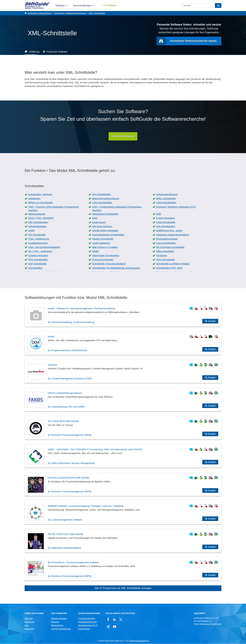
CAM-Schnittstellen (166, 203)
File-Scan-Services (102, 226)
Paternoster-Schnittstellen (106, 256)
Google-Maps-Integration (105, 231)
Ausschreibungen (83, 5)
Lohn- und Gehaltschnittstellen (44, 247)
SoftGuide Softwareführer (39, 13)
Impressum (29, 629)
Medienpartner (57, 626)
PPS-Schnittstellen (38, 260)
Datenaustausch (37, 214)
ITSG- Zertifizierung (39, 239)
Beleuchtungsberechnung (106, 199)
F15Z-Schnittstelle (166, 222)
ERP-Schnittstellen (38, 222)
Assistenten (34, 199)
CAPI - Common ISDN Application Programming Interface (53, 209)
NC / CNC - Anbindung (40, 252)
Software (60, 5)
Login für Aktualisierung (61, 629)
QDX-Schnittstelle (166, 260)
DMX (95, 218)
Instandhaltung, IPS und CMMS (68, 407)
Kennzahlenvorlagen (167, 239)
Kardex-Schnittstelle (103, 239)
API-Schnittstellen (101, 194)
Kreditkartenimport (38, 243)
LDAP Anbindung (101, 243)
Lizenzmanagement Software (67, 520)
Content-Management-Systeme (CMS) (72, 379)
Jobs (27, 626)
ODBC (96, 252)
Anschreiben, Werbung (40, 194)
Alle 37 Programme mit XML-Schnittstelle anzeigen (123, 588)
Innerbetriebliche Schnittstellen (108, 235)
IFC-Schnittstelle (37, 235)
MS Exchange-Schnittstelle (170, 247)
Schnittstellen (35, 268)
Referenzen (30, 622)
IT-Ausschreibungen (87, 619)
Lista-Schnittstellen (166, 243)
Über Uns (29, 619)
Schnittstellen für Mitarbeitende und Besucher (116, 268)
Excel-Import (99, 222)
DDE (159, 214)
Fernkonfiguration (37, 226)
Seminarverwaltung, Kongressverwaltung (73, 322)
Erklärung (34, 52)
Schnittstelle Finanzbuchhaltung (109, 264)
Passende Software (57, 52)
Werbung (55, 622)
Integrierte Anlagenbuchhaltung (173, 235)
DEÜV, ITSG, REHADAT (41, 218)
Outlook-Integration (38, 256)
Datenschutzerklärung (139, 641)
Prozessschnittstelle (103, 260)
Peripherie (162, 256)
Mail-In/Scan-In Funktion (105, 247)
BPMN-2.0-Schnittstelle (40, 203)
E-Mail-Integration (166, 218)
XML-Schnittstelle (97, 13)
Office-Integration (165, 252)
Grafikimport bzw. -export (169, 231)
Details (212, 321)
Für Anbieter (110, 5)
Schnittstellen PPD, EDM (169, 268)
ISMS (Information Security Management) (73, 463)
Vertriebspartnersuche (87, 622)
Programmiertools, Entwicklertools (69, 350)
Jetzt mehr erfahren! (123, 136)
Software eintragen (59, 619)
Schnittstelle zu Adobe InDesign (173, 264)
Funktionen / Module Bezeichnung (70, 13)
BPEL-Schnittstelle (166, 199)
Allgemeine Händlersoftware (66, 548)
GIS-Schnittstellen (166, 226)
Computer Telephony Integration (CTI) (176, 207)
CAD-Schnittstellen (102, 203)
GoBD (31, 231)
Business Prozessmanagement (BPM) (71, 435)
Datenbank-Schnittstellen (105, 214)
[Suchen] (218, 6)
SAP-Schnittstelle (37, 264)
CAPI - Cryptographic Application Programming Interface (117, 209)
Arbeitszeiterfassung (167, 194)
